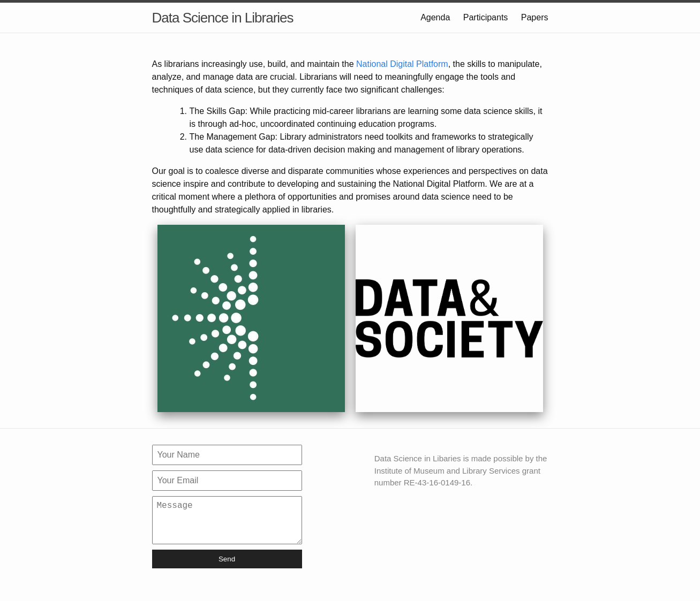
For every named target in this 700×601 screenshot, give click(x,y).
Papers (535, 17)
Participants (486, 17)
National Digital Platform (402, 64)
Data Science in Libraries (223, 18)
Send (227, 568)
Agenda (435, 17)
